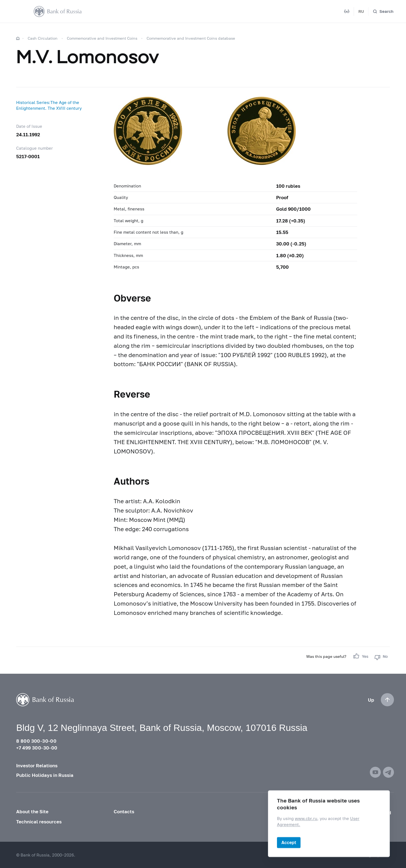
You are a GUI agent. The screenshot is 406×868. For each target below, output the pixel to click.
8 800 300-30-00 (36, 741)
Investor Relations (37, 766)
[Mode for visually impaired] (347, 11)
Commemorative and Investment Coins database (191, 38)
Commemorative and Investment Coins (102, 38)
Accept (289, 842)
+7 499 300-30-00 (37, 748)
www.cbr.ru (306, 818)
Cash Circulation (43, 38)
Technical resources (39, 822)
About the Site (32, 811)
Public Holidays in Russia (45, 775)
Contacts (124, 811)
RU (361, 11)
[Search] (383, 11)
